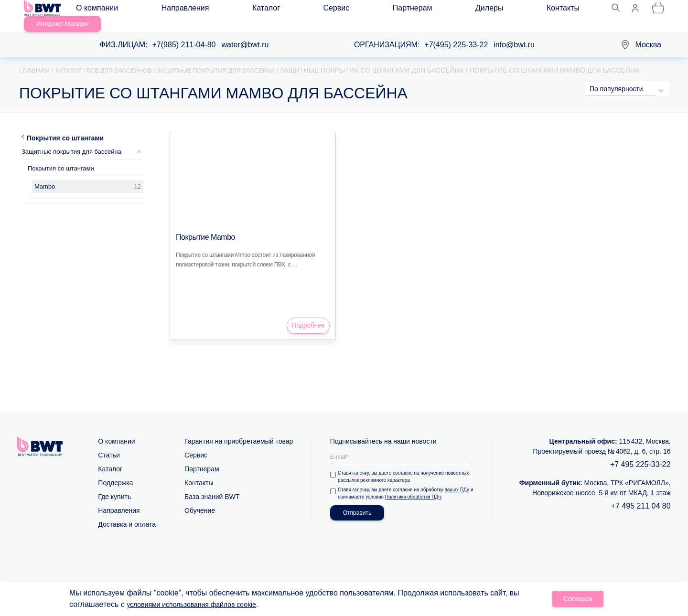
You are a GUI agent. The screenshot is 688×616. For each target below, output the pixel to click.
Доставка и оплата (127, 513)
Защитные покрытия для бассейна (71, 141)
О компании (106, 10)
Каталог (217, 10)
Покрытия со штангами (65, 127)
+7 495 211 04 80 (641, 494)
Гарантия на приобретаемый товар (239, 430)
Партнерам (306, 10)
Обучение (200, 499)
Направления (165, 10)
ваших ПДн (459, 478)
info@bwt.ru (514, 34)
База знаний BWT (212, 485)
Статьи (109, 444)
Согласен (578, 600)
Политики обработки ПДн (419, 485)
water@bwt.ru (245, 34)
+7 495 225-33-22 (640, 453)
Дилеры (355, 10)
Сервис (259, 10)
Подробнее (308, 314)
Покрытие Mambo (202, 226)
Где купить (114, 485)
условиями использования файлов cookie (200, 605)
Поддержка (115, 471)
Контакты (400, 10)
